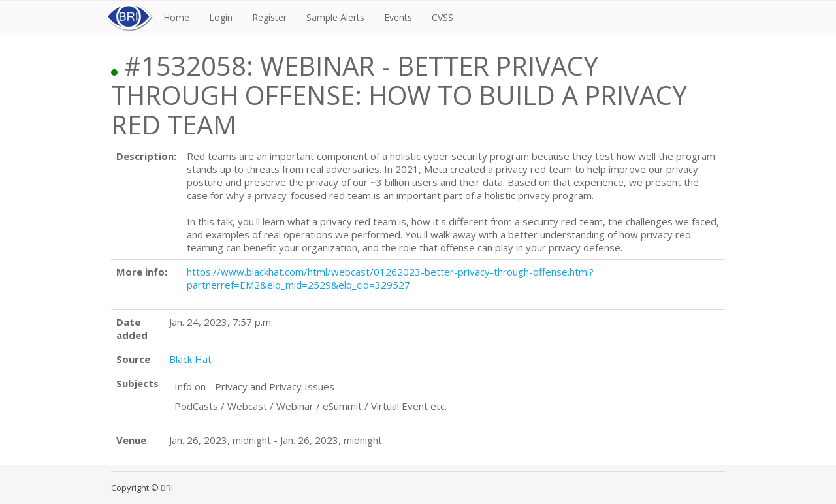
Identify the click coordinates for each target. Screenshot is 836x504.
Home (176, 17)
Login (221, 17)
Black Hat (190, 359)
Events (398, 17)
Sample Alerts (335, 17)
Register (269, 17)
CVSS (442, 17)
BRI (167, 488)
